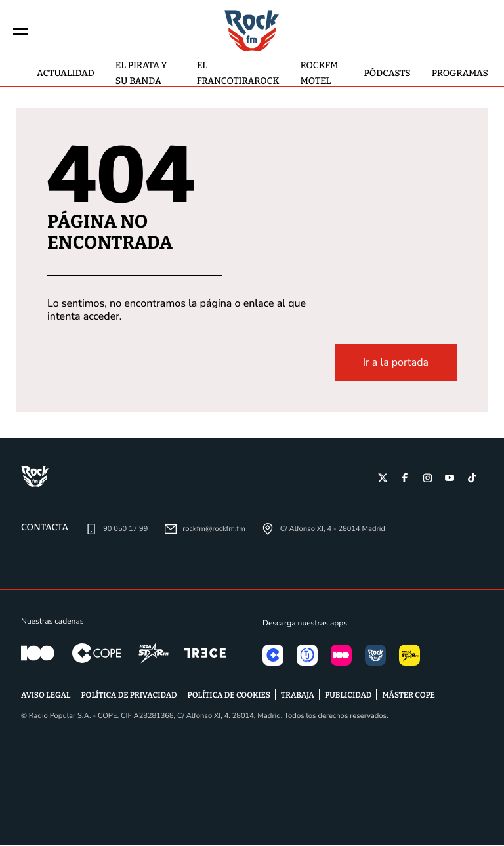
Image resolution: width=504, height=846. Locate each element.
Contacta (45, 528)
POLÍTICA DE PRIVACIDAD (129, 696)
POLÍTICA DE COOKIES (229, 696)
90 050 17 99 (125, 529)
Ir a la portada (396, 363)
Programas (460, 74)
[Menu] (21, 31)
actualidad (66, 74)
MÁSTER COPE (409, 696)
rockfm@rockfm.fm (214, 529)
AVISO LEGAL (46, 696)
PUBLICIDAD (348, 696)
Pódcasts (388, 74)
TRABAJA (298, 696)
